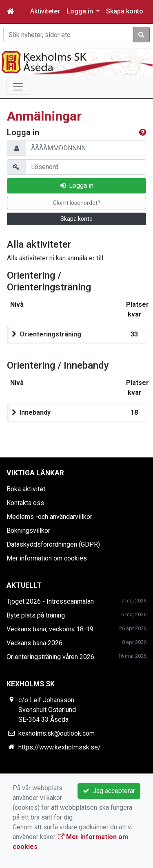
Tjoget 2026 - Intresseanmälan (50, 601)
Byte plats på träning (36, 615)
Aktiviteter (45, 11)
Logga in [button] (81, 11)
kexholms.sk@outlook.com (57, 733)
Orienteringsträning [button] (50, 334)
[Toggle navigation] (18, 87)
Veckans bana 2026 (34, 643)
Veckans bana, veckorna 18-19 (50, 629)
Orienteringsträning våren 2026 (50, 657)
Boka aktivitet (26, 489)
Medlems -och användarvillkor (49, 517)
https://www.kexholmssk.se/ (60, 747)
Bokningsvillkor (28, 531)
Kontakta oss (25, 503)
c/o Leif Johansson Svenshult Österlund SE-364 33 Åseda (47, 710)
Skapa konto (125, 11)
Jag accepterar (109, 791)
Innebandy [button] (35, 412)
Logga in (77, 186)
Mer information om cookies (47, 558)
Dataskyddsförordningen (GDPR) (53, 544)
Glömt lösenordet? (77, 203)
